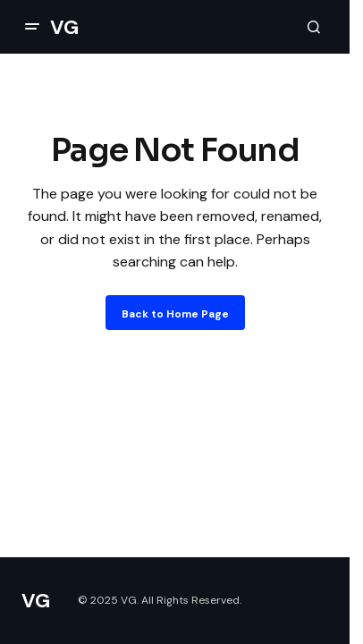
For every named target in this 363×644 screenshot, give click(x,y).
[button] (32, 27)
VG (64, 27)
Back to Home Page (175, 314)
